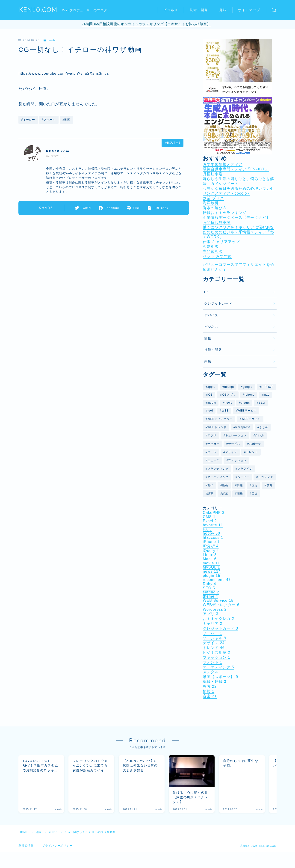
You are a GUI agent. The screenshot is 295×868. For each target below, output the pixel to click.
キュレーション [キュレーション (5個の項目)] (236, 435)
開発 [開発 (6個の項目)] (240, 494)
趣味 (223, 10)
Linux (210, 555)
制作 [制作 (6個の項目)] (210, 485)
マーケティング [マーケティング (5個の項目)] (218, 477)
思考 (210, 686)
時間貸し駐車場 (217, 222)
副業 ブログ (213, 198)
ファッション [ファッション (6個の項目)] (237, 460)
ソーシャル (215, 638)
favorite (213, 525)
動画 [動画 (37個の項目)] (225, 485)
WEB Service (218, 600)
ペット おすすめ (217, 256)
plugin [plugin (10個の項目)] (245, 403)
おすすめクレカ (218, 619)
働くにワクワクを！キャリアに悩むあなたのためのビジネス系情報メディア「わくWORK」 (239, 232)
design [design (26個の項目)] (229, 387)
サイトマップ (249, 10)
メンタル (213, 672)
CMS (209, 517)
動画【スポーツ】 (220, 677)
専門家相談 (213, 251)
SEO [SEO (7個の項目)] (262, 403)
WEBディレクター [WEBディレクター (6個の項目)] (220, 419)
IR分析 (211, 546)
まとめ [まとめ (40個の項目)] (264, 427)
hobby (211, 533)
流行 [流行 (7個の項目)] (255, 485)
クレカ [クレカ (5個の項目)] (260, 435)
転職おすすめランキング (225, 213)
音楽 (210, 696)
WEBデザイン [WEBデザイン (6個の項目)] (251, 419)
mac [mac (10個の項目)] (266, 395)
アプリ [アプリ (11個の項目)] (212, 435)
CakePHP (214, 513)
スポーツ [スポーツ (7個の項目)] (255, 444)
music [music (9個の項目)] (212, 403)
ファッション (217, 657)
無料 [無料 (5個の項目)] (269, 485)
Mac (210, 559)
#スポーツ (49, 119)
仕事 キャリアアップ (221, 242)
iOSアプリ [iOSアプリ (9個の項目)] (229, 395)
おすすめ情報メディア (223, 164)
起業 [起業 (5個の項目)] (225, 494)
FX (206, 292)
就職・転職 (215, 682)
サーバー (213, 633)
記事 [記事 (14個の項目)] (210, 494)
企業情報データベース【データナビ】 (236, 218)
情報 (208, 338)
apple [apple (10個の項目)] (211, 387)
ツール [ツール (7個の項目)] (212, 452)
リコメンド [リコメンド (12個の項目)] (266, 477)
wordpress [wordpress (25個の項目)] (243, 427)
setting (211, 592)
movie (50, 40)
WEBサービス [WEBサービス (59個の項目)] (247, 411)
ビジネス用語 (217, 653)
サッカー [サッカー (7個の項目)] (214, 444)
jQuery (211, 551)
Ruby (209, 584)
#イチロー (28, 119)
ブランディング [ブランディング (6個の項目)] (218, 469)
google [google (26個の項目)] (248, 387)
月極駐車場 (213, 174)
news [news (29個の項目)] (229, 403)
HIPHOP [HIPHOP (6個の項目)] (267, 387)
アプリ (211, 614)
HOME (24, 836)
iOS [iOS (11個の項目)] (210, 395)
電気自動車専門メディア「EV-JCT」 (236, 169)
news (212, 571)
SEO (209, 588)
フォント (213, 662)
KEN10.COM (38, 10)
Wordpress (215, 609)
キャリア (213, 624)
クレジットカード (218, 304)
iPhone (211, 542)
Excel (210, 521)
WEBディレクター (221, 605)
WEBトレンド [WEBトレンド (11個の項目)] (217, 427)
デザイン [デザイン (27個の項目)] (231, 452)
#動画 (66, 119)
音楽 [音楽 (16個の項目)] (255, 494)
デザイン (214, 643)
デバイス (211, 315)
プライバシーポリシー (57, 850)
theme (210, 596)
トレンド (214, 648)
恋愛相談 (211, 247)
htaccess (213, 538)
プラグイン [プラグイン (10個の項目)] (245, 469)
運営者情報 (26, 850)
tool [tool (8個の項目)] (210, 411)
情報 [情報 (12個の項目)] (240, 485)
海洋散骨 (211, 203)
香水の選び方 (215, 208)
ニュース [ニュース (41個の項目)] (214, 460)
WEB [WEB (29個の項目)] (225, 411)
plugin (212, 576)
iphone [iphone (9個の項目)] (250, 395)
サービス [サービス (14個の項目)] (234, 444)
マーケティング (218, 667)
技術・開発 (199, 10)
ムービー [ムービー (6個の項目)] (243, 477)
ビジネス (171, 10)
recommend (217, 580)
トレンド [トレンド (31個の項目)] (252, 452)
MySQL (211, 567)
